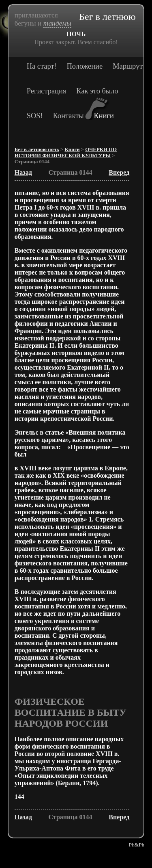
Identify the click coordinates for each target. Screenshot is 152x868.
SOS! (35, 116)
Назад (23, 172)
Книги (104, 116)
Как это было (97, 91)
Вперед (119, 172)
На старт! (42, 66)
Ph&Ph (137, 845)
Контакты (69, 116)
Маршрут (128, 66)
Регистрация (46, 91)
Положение (85, 66)
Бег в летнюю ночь (37, 149)
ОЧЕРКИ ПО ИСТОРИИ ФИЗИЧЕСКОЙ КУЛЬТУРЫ (66, 153)
